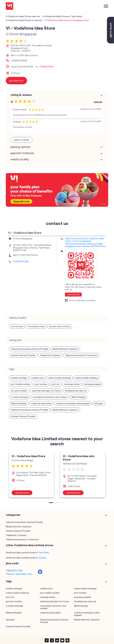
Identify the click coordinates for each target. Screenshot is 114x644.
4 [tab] (59, 503)
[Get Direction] (40, 573)
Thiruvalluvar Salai (36, 326)
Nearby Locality (20, 159)
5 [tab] (62, 503)
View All (98, 102)
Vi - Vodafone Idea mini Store (79, 458)
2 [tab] (55, 503)
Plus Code (12, 563)
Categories (13, 515)
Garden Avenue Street (60, 326)
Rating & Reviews (21, 95)
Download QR (73, 294)
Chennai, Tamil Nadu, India (19, 574)
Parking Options (20, 147)
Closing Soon (47, 66)
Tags (9, 581)
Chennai (42, 558)
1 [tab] (50, 503)
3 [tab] (57, 503)
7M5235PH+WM (14, 571)
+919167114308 (19, 60)
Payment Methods (22, 153)
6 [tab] (64, 503)
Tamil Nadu (44, 552)
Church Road (17, 326)
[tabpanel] (31, 475)
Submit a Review (21, 140)
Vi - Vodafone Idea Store (28, 456)
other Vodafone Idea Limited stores (30, 545)
